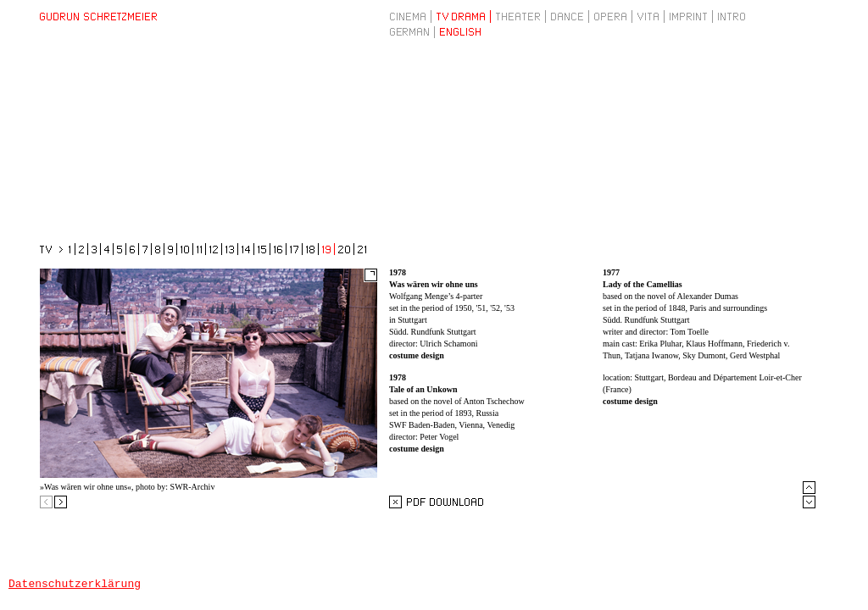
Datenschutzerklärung (75, 583)
